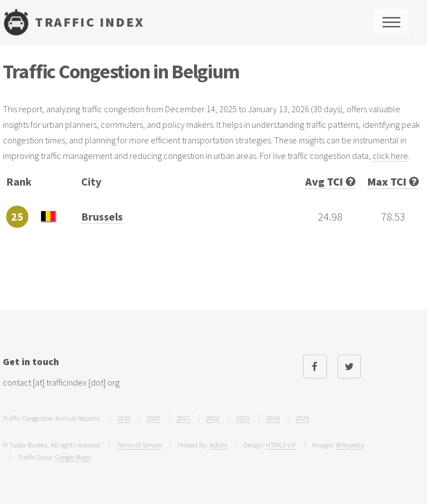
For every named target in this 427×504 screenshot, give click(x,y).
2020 (153, 418)
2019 (124, 418)
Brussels (102, 216)
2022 (213, 418)
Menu (391, 22)
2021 (183, 418)
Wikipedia (350, 445)
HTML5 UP (281, 445)
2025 (302, 418)
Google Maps (73, 457)
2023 (243, 418)
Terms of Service (139, 445)
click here (390, 156)
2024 (273, 418)
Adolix (218, 445)
